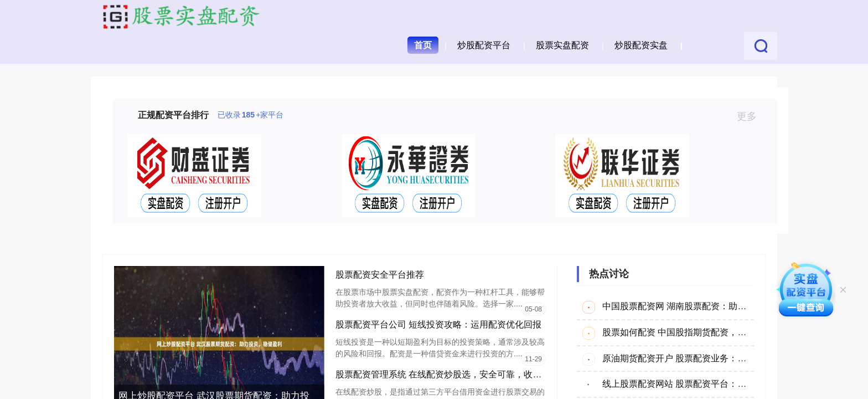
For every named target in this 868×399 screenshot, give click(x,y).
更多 (751, 116)
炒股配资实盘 (641, 45)
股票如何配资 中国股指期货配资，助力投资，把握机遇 (710, 332)
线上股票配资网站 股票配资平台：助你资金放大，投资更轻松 (723, 384)
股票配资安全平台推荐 (380, 275)
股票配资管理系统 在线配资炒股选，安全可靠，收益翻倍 (447, 374)
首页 (423, 45)
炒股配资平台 (484, 45)
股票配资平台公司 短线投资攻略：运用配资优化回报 (438, 324)
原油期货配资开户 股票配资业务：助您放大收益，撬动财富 (719, 358)
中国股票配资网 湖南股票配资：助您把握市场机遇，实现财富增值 (732, 306)
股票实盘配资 (562, 45)
